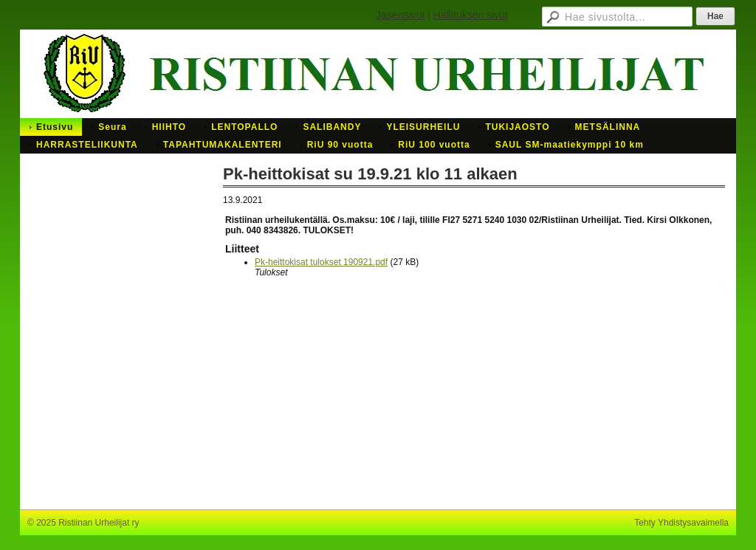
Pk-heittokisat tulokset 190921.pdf (321, 262)
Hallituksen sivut (471, 15)
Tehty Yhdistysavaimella (681, 523)
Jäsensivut (400, 15)
